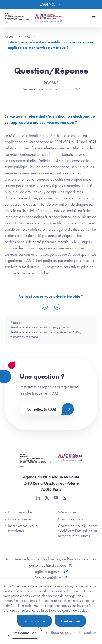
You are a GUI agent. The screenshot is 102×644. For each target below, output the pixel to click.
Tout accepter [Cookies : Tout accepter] (35, 621)
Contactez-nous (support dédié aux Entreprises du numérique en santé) (76, 531)
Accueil (13, 36)
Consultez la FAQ (41, 409)
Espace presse (18, 519)
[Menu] (51, 4)
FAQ (29, 36)
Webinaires (65, 512)
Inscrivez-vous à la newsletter (21, 528)
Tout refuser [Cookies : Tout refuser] (71, 621)
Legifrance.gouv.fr (48, 571)
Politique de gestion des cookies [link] (71, 632)
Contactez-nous (69, 519)
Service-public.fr (48, 578)
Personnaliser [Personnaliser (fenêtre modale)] (25, 633)
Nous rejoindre (18, 512)
